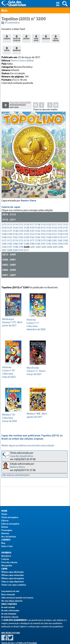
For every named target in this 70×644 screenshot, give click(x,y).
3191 (43, 232)
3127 (21, 216)
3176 (26, 229)
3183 (66, 229)
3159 (66, 222)
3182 (60, 229)
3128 (26, 216)
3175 (21, 229)
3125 (10, 216)
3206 (61, 235)
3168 (49, 225)
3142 (38, 219)
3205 (55, 235)
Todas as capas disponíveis (12, 582)
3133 (54, 216)
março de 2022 (12, 413)
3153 (32, 222)
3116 (26, 213)
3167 (43, 225)
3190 (38, 232)
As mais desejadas (9, 614)
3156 (49, 222)
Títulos (4, 514)
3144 (49, 219)
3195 (66, 232)
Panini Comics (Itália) (22, 61)
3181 (54, 229)
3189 (32, 232)
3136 (4, 219)
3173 (10, 229)
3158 (60, 222)
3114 (15, 213)
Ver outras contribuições (16, 475)
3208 (10, 238)
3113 (4, 213)
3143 (43, 219)
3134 (60, 216)
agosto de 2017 (37, 410)
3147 (66, 219)
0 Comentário (12, 23)
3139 (21, 219)
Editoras (5, 521)
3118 (38, 213)
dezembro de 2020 (37, 319)
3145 (54, 219)
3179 (43, 229)
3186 (15, 232)
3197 (10, 235)
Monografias (7, 566)
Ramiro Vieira (28, 189)
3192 (49, 232)
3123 (66, 213)
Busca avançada (8, 594)
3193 (54, 232)
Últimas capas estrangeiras (13, 578)
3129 (32, 216)
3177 (32, 229)
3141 (32, 219)
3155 (43, 222)
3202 (38, 235)
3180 (49, 229)
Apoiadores (6, 556)
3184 (4, 232)
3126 (15, 216)
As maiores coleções (10, 617)
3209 (15, 238)
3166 (38, 225)
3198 (15, 235)
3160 (4, 225)
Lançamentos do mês (10, 591)
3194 (60, 232)
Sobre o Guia (7, 546)
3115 (21, 213)
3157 (54, 222)
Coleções (5, 559)
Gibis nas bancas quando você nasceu (17, 598)
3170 (60, 225)
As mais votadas (8, 607)
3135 (66, 216)
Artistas (5, 527)
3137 (10, 219)
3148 (4, 222)
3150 (15, 222)
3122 (60, 213)
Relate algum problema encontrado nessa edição (28, 446)
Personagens (7, 530)
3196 (4, 235)
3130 (38, 216)
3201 (33, 235)
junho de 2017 (12, 317)
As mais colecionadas (10, 611)
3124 (4, 216)
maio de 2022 (12, 367)
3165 (32, 225)
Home (4, 511)
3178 (38, 229)
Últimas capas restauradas (12, 575)
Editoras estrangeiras (10, 524)
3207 (4, 238)
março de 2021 (37, 366)
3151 (21, 222)
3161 (10, 225)
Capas (4, 569)
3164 (26, 225)
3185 (10, 232)
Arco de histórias (9, 537)
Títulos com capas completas (14, 585)
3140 (26, 219)
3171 (66, 225)
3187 (21, 232)
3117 (32, 213)
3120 (49, 213)
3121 (54, 213)
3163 (21, 225)
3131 (43, 216)
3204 (49, 235)
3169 (54, 225)
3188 (26, 232)
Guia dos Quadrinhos (22, 456)
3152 (26, 222)
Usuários (6, 553)
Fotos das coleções (9, 562)
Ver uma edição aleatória (12, 601)
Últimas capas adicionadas (12, 572)
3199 (21, 235)
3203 (44, 235)
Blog (3, 543)
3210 (21, 238)
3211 (26, 238)
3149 (10, 222)
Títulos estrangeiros (10, 517)
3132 (49, 216)
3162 (15, 225)
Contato (6, 540)
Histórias (5, 533)
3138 (15, 219)
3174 (15, 229)
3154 (38, 222)
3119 (43, 213)
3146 (60, 219)
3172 (4, 229)
